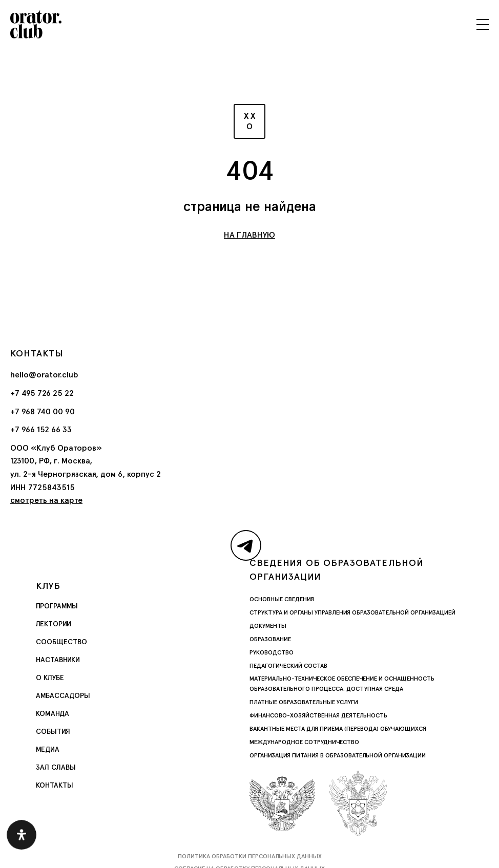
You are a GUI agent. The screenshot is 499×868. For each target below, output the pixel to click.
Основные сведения (282, 599)
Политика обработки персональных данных (250, 856)
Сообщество (61, 642)
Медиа (48, 749)
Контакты (55, 785)
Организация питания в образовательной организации (338, 755)
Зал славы (56, 767)
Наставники (58, 660)
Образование (270, 639)
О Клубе (50, 678)
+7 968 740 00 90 (43, 411)
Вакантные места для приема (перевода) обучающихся (338, 729)
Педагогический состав (288, 666)
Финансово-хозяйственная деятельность (318, 715)
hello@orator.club (44, 375)
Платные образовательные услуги (304, 702)
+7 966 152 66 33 (41, 429)
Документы (268, 626)
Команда (53, 713)
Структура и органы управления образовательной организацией (352, 612)
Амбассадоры (63, 695)
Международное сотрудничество (304, 742)
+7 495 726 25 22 (42, 393)
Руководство (272, 652)
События (53, 731)
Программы (57, 606)
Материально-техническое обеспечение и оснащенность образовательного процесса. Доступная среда (342, 684)
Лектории (54, 624)
